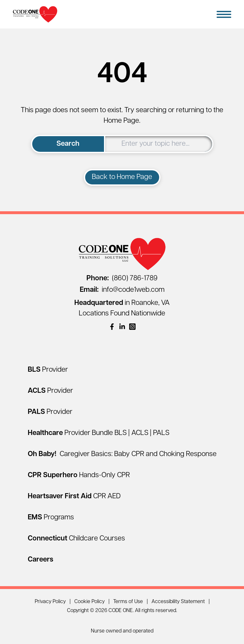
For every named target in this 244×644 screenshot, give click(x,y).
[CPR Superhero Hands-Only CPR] (79, 475)
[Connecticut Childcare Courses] (76, 539)
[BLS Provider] (48, 370)
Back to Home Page (122, 177)
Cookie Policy (89, 602)
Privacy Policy (50, 602)
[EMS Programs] (51, 518)
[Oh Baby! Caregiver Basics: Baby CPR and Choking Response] (122, 454)
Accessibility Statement (178, 602)
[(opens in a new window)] (112, 327)
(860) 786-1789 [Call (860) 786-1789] (122, 279)
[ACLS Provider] (50, 391)
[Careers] (41, 560)
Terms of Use (128, 602)
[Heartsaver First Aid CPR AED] (74, 497)
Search (68, 144)
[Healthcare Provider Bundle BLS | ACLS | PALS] (99, 433)
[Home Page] (35, 14)
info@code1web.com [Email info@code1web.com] (122, 290)
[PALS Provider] (50, 412)
